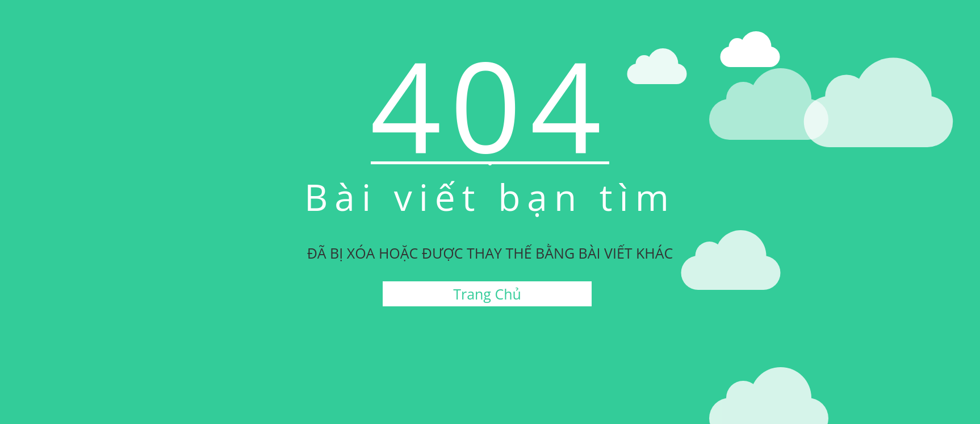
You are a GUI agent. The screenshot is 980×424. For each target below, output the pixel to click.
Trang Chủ (487, 294)
